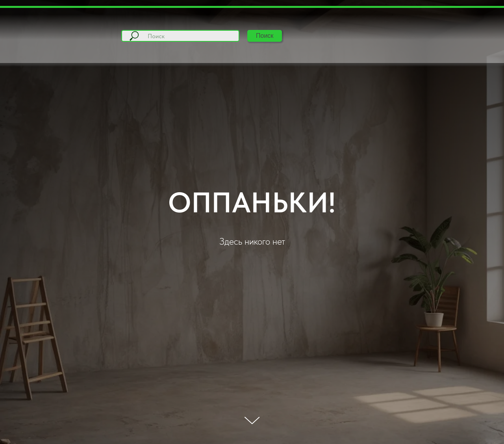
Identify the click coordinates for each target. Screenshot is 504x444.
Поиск (265, 36)
